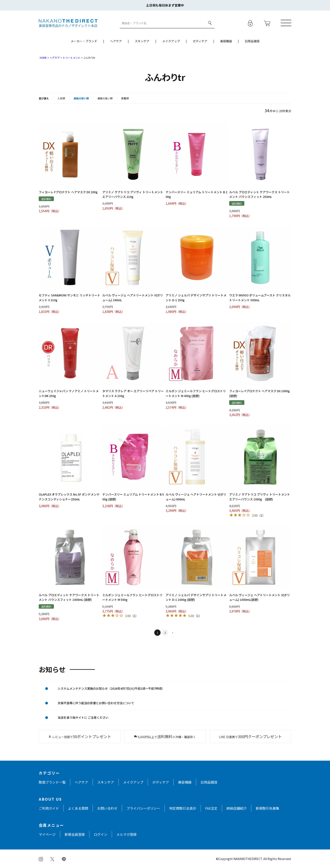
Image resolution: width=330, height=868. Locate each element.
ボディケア (200, 41)
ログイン (101, 834)
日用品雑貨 (252, 41)
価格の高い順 (105, 98)
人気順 (61, 98)
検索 (210, 23)
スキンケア (142, 41)
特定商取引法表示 (183, 808)
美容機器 (226, 41)
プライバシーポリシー (143, 808)
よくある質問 (78, 808)
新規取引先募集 (267, 808)
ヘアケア (116, 41)
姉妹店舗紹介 (237, 808)
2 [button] (165, 633)
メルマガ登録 (126, 834)
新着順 (125, 98)
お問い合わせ (107, 808)
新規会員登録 (75, 834)
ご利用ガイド (49, 808)
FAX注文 (211, 808)
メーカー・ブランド (84, 41)
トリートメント (72, 58)
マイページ (47, 834)
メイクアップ (171, 41)
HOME (43, 58)
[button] (173, 633)
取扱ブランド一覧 (52, 782)
